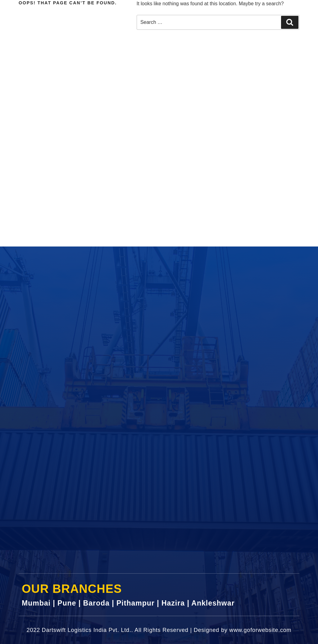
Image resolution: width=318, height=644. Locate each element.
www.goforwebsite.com (260, 630)
